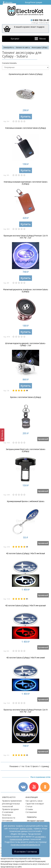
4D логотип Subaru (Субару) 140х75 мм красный (26, 606)
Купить (26, 116)
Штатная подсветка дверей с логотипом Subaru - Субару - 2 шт (26, 344)
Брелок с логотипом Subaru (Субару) (26, 397)
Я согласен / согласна (26, 852)
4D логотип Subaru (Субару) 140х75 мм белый (26, 554)
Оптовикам (7, 821)
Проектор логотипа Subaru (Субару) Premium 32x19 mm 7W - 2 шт (26, 711)
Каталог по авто (22, 47)
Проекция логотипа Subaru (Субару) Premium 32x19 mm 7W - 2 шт (26, 237)
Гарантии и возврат (35, 804)
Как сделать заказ (34, 801)
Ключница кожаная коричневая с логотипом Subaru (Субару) (26, 183)
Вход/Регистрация (34, 2)
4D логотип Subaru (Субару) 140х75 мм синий (26, 658)
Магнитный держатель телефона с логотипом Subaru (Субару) (26, 291)
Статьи (29, 806)
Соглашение (31, 812)
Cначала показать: (10, 63)
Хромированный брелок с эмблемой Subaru (26, 501)
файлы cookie (26, 828)
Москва (7, 2)
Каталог (15, 39)
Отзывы (29, 809)
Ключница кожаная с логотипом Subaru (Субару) (26, 128)
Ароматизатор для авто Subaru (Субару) (26, 74)
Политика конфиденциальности (25, 845)
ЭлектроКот (8, 47)
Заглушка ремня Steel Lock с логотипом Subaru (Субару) (26, 450)
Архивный (43, 439)
